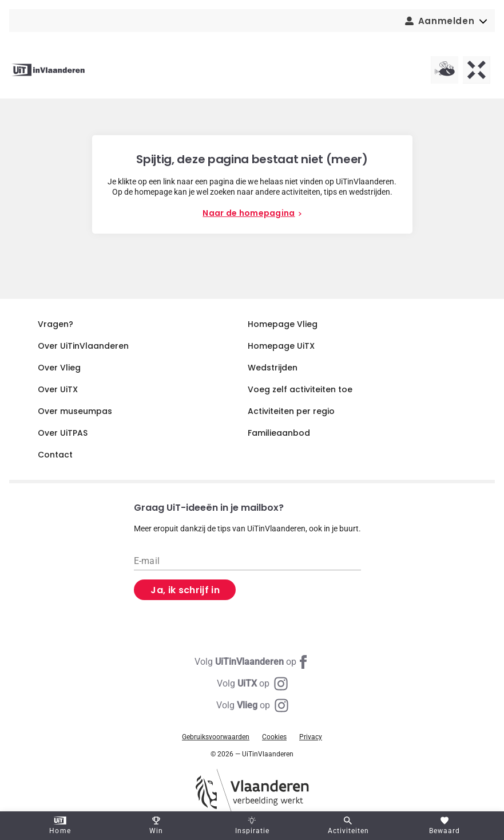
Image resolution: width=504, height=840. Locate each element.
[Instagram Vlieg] (252, 705)
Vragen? (55, 324)
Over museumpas (75, 411)
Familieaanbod (279, 433)
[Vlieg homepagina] (445, 70)
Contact (55, 455)
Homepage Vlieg (283, 324)
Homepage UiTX (281, 346)
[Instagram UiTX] (252, 684)
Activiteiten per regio (291, 411)
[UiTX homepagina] (477, 70)
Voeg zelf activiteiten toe (300, 389)
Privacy (311, 737)
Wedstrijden (273, 368)
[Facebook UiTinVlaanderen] (252, 662)
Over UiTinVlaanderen (83, 346)
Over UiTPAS (63, 433)
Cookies (274, 737)
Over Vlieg (59, 368)
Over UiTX (58, 389)
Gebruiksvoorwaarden (216, 737)
